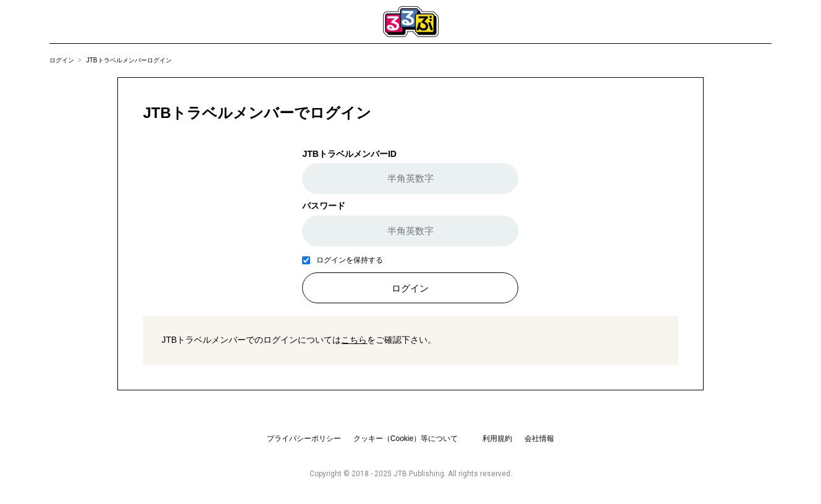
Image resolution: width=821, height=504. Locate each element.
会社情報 (539, 439)
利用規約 (497, 439)
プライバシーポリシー (304, 439)
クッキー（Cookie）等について (406, 439)
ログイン (62, 60)
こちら (354, 340)
